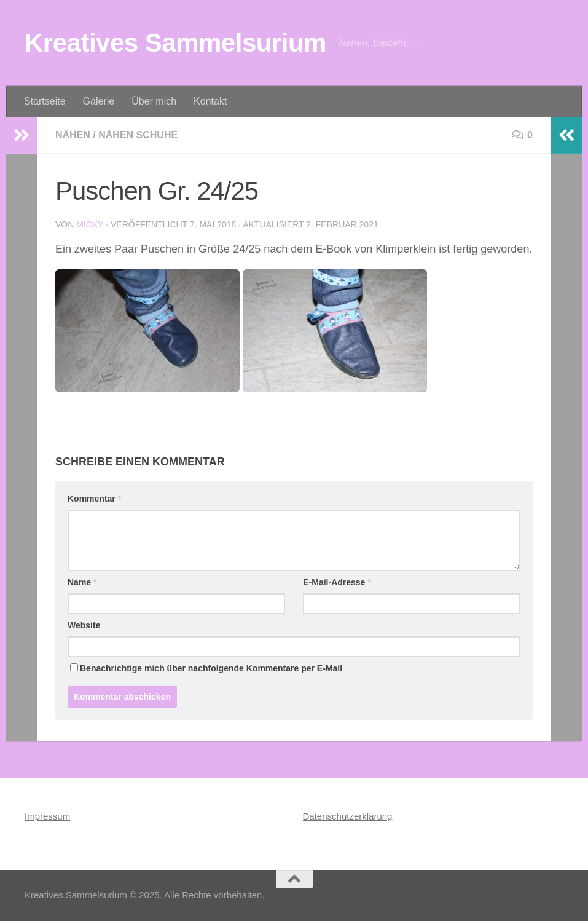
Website (84, 625)
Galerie (99, 101)
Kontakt (210, 101)
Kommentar (94, 499)
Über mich (154, 101)
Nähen (73, 135)
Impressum (47, 816)
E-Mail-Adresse (337, 582)
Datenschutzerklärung (348, 816)
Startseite (45, 101)
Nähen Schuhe (138, 135)
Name (82, 582)
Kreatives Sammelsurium (175, 43)
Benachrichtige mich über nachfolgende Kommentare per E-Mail (206, 668)
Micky (90, 224)
